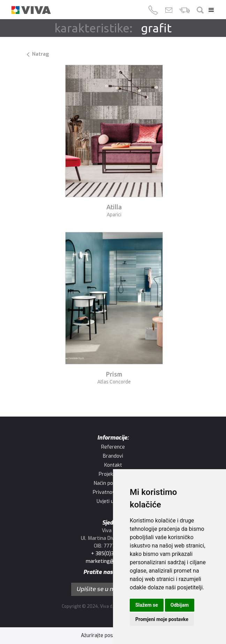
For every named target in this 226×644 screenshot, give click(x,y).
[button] (210, 10)
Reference (113, 447)
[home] (31, 10)
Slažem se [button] (147, 605)
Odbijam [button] (180, 605)
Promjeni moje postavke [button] (162, 619)
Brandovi (113, 456)
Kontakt (113, 465)
